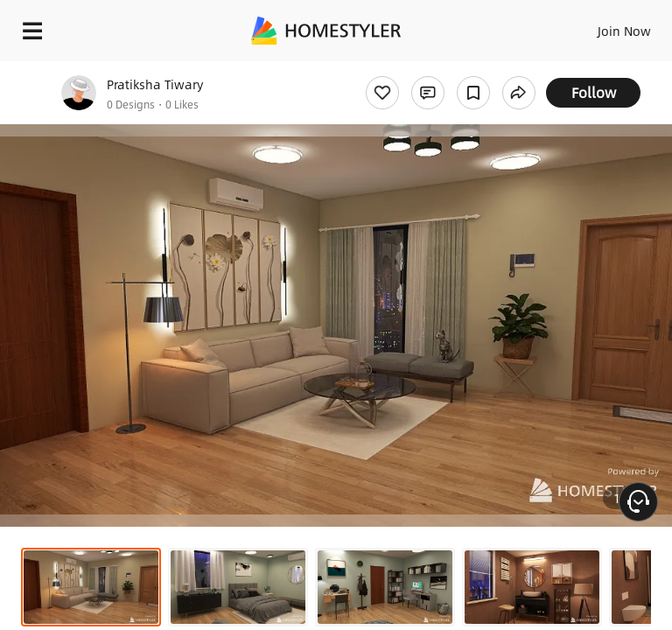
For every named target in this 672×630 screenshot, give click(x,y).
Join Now (624, 31)
